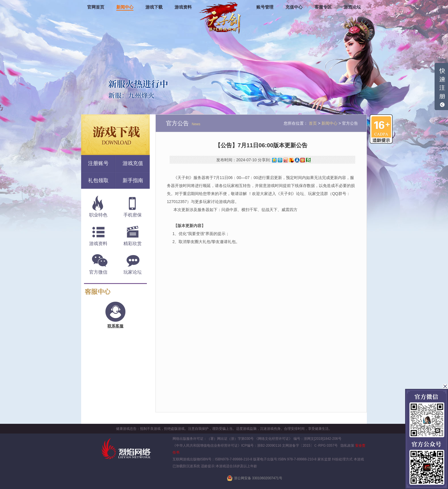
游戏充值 (133, 163)
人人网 (297, 160)
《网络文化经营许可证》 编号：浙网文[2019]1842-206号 (298, 439)
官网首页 (96, 7)
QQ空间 (274, 160)
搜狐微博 (291, 160)
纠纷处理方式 (342, 459)
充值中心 (294, 7)
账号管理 (265, 7)
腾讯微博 (280, 160)
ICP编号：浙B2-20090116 (261, 446)
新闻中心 (125, 7)
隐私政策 (347, 446)
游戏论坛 (352, 7)
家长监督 (324, 459)
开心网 (303, 160)
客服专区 (323, 7)
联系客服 (115, 326)
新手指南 (133, 180)
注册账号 (98, 163)
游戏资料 (183, 7)
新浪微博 (286, 160)
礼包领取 (98, 180)
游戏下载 (154, 7)
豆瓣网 (308, 160)
